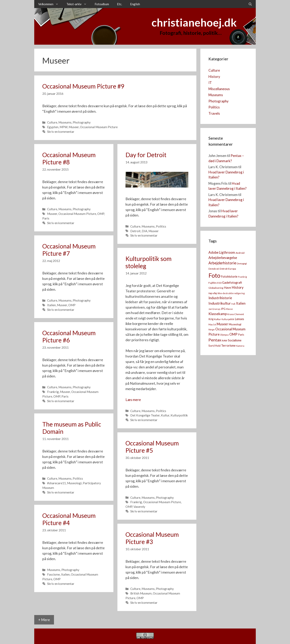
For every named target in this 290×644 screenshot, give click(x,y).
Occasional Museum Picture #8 (69, 158)
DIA (144, 231)
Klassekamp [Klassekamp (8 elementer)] (218, 314)
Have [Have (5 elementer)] (227, 288)
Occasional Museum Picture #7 (69, 250)
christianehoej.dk (194, 22)
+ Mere (44, 620)
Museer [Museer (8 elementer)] (222, 324)
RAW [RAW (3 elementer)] (225, 341)
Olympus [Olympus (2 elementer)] (224, 335)
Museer (74, 127)
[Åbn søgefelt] (250, 4)
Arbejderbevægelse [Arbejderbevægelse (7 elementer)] (223, 258)
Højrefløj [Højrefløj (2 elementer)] (213, 293)
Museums (65, 122)
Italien (51, 305)
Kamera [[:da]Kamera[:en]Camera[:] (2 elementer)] (240, 346)
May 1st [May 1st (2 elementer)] (212, 324)
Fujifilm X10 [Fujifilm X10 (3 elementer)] (215, 283)
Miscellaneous (219, 89)
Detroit (135, 231)
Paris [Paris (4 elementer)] (241, 335)
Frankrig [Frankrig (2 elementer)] (242, 277)
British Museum (141, 593)
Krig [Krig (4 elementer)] (211, 319)
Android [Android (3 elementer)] (240, 253)
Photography (82, 122)
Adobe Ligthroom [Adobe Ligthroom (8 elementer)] (222, 252)
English (135, 4)
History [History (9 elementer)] (238, 287)
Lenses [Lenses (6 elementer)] (239, 319)
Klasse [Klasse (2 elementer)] (229, 309)
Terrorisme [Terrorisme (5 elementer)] (228, 346)
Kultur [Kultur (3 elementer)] (217, 319)
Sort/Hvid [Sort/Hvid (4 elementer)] (214, 346)
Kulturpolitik (179, 415)
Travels (214, 113)
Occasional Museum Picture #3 (152, 538)
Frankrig (53, 392)
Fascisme (53, 574)
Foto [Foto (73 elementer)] (214, 275)
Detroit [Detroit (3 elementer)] (224, 269)
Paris (46, 218)
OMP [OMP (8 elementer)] (233, 334)
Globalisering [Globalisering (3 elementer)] (216, 288)
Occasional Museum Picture (99, 127)
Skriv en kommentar (61, 132)
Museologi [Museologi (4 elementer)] (235, 324)
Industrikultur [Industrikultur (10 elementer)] (220, 303)
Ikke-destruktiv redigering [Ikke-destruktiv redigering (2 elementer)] (231, 293)
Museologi (74, 483)
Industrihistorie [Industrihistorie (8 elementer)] (220, 298)
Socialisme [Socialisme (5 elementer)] (235, 340)
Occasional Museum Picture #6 (69, 336)
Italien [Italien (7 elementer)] (241, 303)
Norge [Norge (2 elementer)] (212, 329)
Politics (161, 226)
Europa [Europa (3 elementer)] (232, 269)
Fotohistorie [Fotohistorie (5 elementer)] (229, 277)
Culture (52, 122)
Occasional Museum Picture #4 (69, 519)
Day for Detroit (146, 155)
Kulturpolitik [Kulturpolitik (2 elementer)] (228, 319)
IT (210, 83)
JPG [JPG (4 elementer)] (223, 309)
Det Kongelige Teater (145, 415)
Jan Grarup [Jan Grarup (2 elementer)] (214, 309)
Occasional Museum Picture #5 (152, 447)
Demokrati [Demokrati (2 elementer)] (214, 269)
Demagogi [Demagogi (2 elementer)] (242, 263)
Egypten (53, 127)
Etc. (120, 4)
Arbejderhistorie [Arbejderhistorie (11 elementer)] (222, 263)
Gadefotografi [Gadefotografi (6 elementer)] (232, 282)
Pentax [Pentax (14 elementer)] (215, 340)
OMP (101, 214)
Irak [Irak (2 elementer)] (233, 304)
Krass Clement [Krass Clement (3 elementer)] (236, 314)
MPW (64, 127)
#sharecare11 (56, 483)
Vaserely (139, 507)
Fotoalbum (102, 4)
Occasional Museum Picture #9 (83, 86)
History (214, 77)
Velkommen (50, 4)
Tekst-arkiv (79, 4)
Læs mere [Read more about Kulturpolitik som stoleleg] (133, 400)
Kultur (165, 415)
